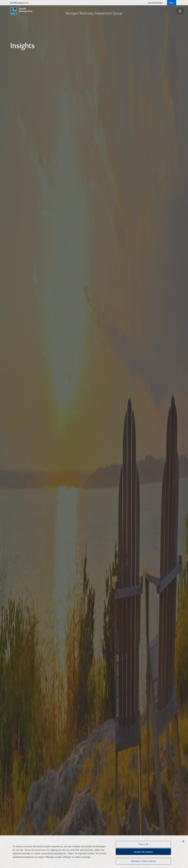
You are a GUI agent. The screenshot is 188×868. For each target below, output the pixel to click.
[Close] (183, 841)
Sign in (172, 3)
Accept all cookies (143, 852)
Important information (155, 3)
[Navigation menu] (180, 11)
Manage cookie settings (143, 861)
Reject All (143, 844)
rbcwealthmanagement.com (19, 3)
